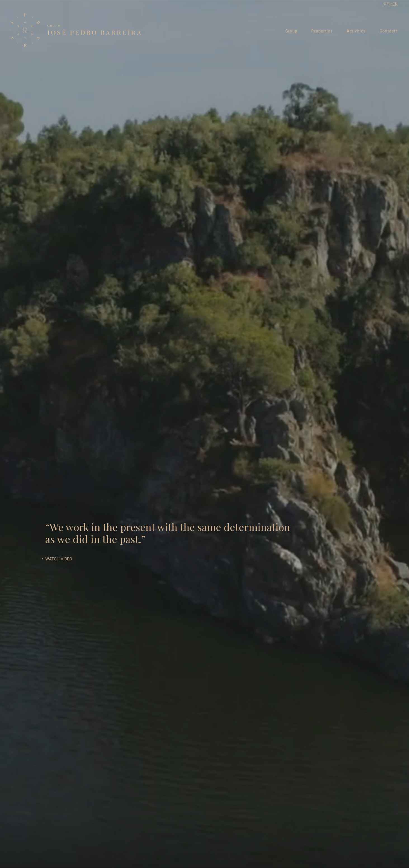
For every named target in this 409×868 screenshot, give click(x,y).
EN (395, 4)
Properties (322, 31)
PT (387, 4)
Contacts (389, 31)
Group (291, 31)
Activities (356, 31)
